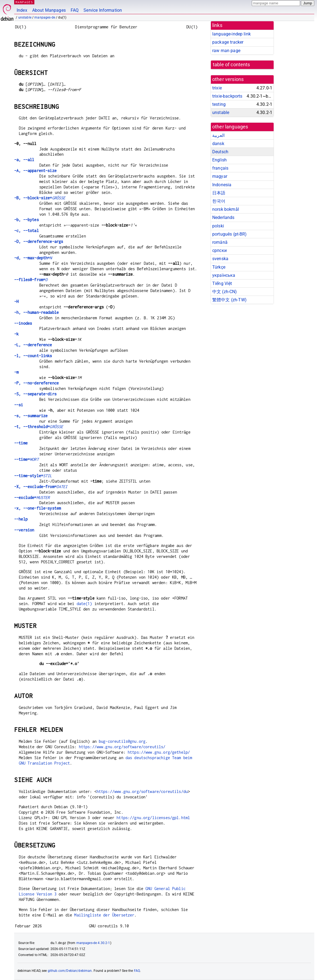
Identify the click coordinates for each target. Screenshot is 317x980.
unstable (25, 17)
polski (218, 226)
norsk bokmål (226, 209)
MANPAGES (24, 2)
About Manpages (49, 10)
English (219, 160)
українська (224, 275)
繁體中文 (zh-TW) (229, 300)
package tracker (228, 42)
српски (219, 250)
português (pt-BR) (230, 234)
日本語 (219, 193)
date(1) (84, 604)
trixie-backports (227, 96)
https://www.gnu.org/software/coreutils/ (122, 747)
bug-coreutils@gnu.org (122, 741)
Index (22, 10)
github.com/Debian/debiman (70, 971)
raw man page (226, 51)
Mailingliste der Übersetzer (104, 915)
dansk (218, 144)
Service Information (103, 10)
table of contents (231, 65)
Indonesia (222, 185)
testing (219, 104)
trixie (217, 88)
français (220, 168)
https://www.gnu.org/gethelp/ (159, 752)
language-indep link (231, 34)
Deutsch (220, 152)
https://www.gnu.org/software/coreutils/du (142, 791)
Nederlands (223, 217)
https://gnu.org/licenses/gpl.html (153, 818)
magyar (220, 176)
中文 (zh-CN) (225, 292)
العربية (218, 135)
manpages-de (45, 17)
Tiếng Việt (222, 283)
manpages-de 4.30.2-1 (93, 943)
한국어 (219, 201)
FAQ (75, 10)
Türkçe (219, 267)
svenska (220, 259)
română (220, 242)
